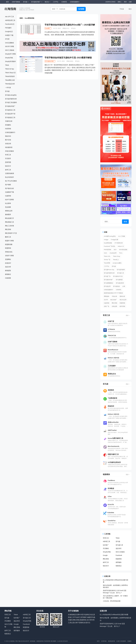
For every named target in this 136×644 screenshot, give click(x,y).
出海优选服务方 (75, 2)
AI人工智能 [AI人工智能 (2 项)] (122, 236)
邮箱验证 (8, 274)
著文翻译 (54, 641)
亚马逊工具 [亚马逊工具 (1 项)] (121, 273)
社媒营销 (8, 196)
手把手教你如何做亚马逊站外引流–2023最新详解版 (68, 58)
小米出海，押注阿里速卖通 (112, 601)
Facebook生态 (10, 24)
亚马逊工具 (119, 545)
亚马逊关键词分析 (11, 99)
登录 (125, 2)
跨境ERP (8, 263)
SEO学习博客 (10, 46)
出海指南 (10, 9)
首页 (7, 2)
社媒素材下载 (9, 192)
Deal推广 (48, 28)
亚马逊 (25, 2)
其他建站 (8, 125)
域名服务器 (9, 147)
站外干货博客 (9, 200)
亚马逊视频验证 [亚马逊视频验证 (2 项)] (109, 283)
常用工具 (8, 155)
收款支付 (8, 166)
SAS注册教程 (9, 43)
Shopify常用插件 (10, 61)
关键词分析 (9, 121)
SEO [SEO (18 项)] (115, 250)
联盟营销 (8, 248)
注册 (130, 2)
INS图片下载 (9, 35)
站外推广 (106, 545)
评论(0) (73, 28)
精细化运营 (9, 211)
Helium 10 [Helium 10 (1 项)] (121, 246)
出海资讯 (64, 2)
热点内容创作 (9, 177)
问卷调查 (8, 278)
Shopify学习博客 (10, 54)
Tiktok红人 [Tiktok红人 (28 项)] (116, 260)
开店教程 (106, 548)
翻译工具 (8, 237)
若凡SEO (65, 641)
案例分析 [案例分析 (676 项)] (122, 296)
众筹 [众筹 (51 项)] (124, 286)
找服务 (129, 641)
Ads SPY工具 (9, 17)
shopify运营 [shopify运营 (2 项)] (113, 253)
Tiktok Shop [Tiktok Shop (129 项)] (117, 256)
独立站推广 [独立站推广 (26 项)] (114, 300)
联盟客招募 (9, 244)
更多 (128, 315)
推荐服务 (119, 562)
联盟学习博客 (9, 241)
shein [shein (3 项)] (105, 253)
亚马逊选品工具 (10, 117)
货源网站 (8, 259)
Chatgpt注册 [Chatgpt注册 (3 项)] (115, 240)
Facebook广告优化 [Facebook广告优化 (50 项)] (109, 246)
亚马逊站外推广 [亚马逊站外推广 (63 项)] (109, 280)
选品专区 (119, 548)
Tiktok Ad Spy (10, 69)
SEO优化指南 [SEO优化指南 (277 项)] (123, 250)
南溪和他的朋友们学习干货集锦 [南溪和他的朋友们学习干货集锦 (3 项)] (113, 293)
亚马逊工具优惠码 (11, 102)
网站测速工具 (9, 222)
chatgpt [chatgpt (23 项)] (106, 240)
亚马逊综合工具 (10, 110)
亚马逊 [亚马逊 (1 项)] (114, 266)
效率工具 (8, 170)
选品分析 (8, 267)
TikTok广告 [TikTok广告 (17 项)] (107, 260)
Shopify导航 (9, 58)
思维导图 (8, 162)
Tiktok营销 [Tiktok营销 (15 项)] (107, 263)
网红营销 (8, 229)
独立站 (47, 2)
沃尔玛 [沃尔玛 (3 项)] (106, 300)
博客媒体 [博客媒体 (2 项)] (107, 296)
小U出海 (59, 641)
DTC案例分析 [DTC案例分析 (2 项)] (119, 243)
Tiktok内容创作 (10, 76)
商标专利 (8, 136)
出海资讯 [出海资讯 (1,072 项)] (119, 290)
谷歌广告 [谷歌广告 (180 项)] (107, 306)
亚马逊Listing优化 (11, 95)
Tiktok (7, 65)
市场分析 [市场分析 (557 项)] (114, 296)
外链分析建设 (9, 151)
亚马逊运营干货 (10, 114)
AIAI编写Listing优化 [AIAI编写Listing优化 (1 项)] (110, 236)
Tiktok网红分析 (10, 80)
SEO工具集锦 (10, 50)
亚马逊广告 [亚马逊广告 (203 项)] (107, 276)
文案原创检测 (9, 173)
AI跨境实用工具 (10, 20)
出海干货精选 (16, 2)
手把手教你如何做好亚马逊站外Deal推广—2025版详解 (70, 25)
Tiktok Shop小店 (10, 73)
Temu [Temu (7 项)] (121, 253)
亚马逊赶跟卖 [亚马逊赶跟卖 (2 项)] (120, 283)
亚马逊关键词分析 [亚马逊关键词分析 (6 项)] (109, 273)
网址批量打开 (9, 218)
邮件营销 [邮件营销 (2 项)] (122, 306)
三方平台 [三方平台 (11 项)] (107, 266)
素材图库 (8, 214)
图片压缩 (8, 140)
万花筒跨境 (47, 641)
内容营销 (8, 129)
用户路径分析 (9, 188)
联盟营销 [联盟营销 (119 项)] (122, 303)
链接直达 (119, 566)
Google (105, 555)
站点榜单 (8, 203)
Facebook (119, 555)
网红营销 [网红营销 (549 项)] (114, 303)
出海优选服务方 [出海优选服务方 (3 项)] (109, 290)
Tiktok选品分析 (10, 84)
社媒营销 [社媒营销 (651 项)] (107, 303)
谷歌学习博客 (9, 256)
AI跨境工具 (106, 541)
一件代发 (8, 88)
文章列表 (104, 641)
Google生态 (9, 32)
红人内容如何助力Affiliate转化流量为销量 (114, 615)
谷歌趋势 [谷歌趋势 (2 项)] (114, 306)
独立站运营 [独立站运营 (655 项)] (123, 300)
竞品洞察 (8, 207)
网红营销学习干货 (11, 233)
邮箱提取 (8, 271)
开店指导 (8, 158)
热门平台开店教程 (11, 181)
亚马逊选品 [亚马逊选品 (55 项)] (116, 286)
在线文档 (8, 144)
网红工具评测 (9, 226)
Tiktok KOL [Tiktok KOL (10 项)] (107, 256)
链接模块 (106, 474)
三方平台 (56, 2)
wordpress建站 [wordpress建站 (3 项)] (117, 263)
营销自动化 (9, 252)
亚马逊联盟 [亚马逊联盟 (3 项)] (119, 280)
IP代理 (7, 39)
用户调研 (8, 185)
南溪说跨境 (40, 641)
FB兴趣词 (8, 28)
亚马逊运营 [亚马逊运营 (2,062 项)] (107, 286)
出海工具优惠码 (121, 641)
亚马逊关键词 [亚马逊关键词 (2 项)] (121, 270)
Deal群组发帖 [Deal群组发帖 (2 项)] (108, 243)
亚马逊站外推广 (36, 2)
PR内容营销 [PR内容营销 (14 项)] (107, 250)
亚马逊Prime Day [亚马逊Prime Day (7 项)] (109, 270)
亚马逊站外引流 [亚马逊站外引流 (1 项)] (118, 276)
